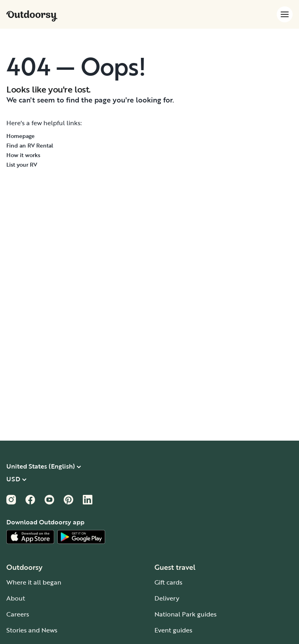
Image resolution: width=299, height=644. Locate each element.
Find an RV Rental (30, 145)
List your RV (22, 164)
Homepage (21, 136)
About (16, 598)
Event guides (173, 630)
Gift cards (168, 582)
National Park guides (186, 614)
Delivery (167, 598)
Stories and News (32, 630)
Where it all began (34, 582)
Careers (18, 614)
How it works (23, 155)
